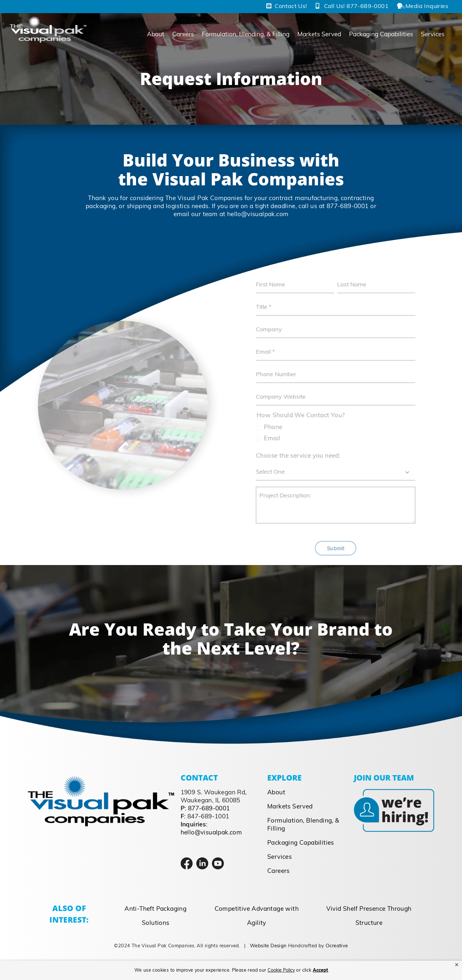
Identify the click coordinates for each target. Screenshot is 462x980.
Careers (278, 871)
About (276, 793)
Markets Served (290, 807)
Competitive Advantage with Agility (257, 916)
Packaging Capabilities (301, 843)
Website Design (268, 946)
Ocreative (337, 946)
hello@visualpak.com (258, 215)
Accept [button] (320, 971)
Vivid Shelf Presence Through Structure (369, 916)
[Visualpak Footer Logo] (101, 779)
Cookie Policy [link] (281, 971)
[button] (457, 965)
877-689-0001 (348, 207)
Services (279, 857)
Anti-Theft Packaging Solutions (155, 916)
